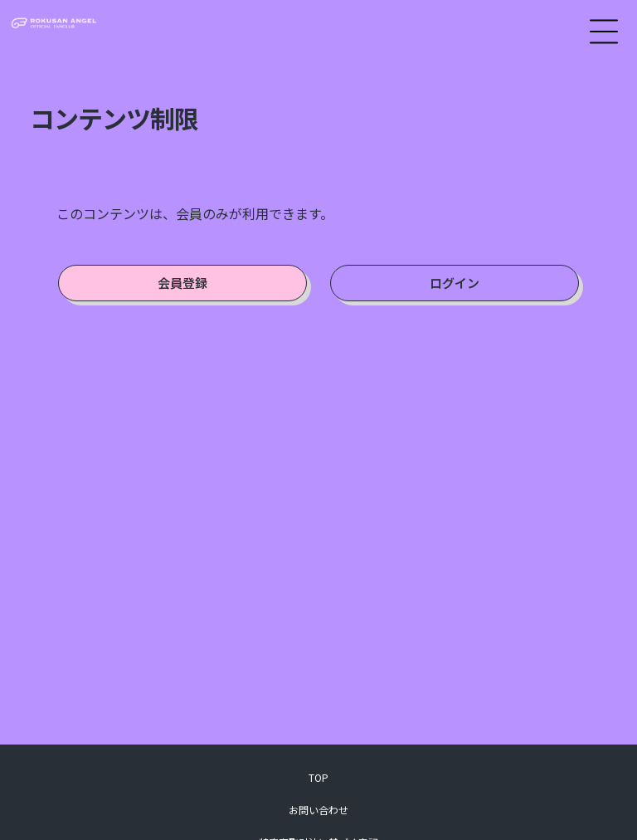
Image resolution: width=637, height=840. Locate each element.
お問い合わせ (318, 810)
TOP (318, 777)
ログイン (455, 283)
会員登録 (182, 283)
